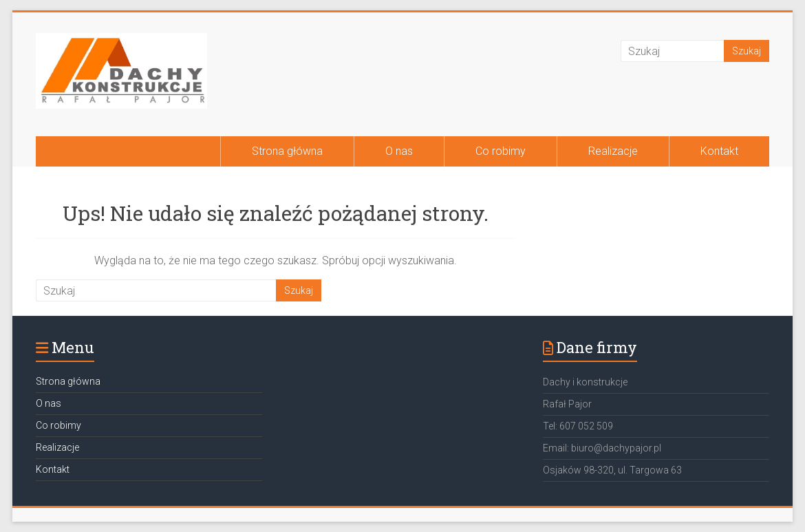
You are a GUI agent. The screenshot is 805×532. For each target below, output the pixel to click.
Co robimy (501, 151)
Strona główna (287, 151)
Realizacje (613, 151)
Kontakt (719, 151)
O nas (399, 151)
